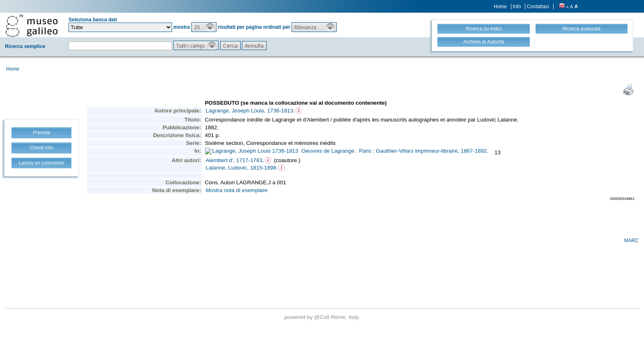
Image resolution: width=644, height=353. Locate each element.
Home (500, 7)
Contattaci (538, 7)
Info (517, 7)
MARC (631, 241)
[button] (204, 27)
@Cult (323, 317)
